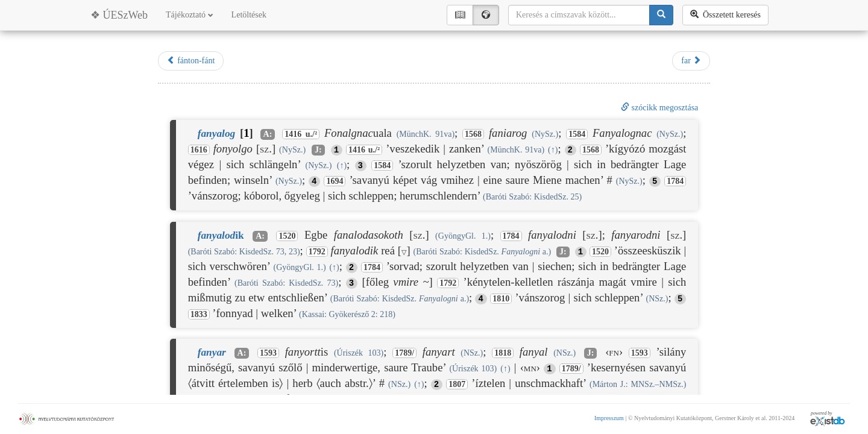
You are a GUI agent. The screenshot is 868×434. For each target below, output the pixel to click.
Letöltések (249, 15)
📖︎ (460, 15)
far (691, 60)
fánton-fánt (191, 60)
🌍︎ (486, 15)
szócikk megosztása (659, 108)
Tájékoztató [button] (190, 15)
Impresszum (609, 418)
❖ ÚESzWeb (119, 15)
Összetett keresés (725, 14)
